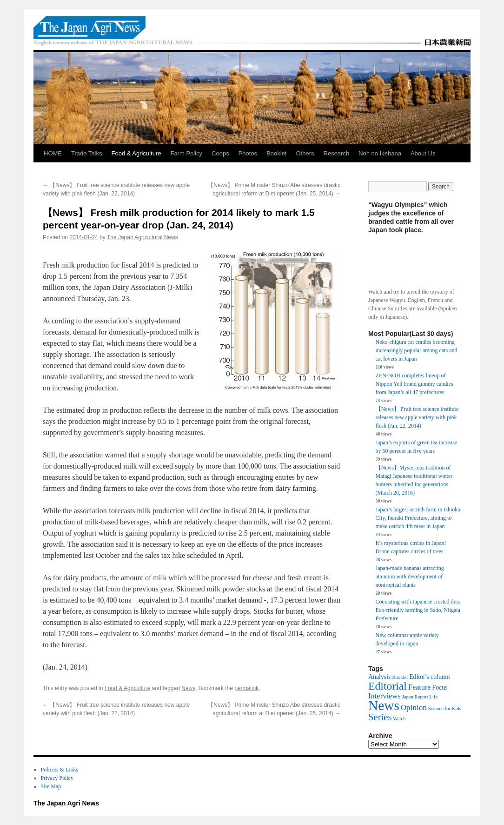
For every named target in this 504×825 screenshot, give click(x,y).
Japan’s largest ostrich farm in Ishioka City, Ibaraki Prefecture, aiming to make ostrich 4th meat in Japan (418, 518)
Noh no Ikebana (380, 153)
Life (434, 697)
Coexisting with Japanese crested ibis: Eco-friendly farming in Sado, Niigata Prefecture (418, 610)
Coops (220, 153)
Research (337, 153)
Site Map (51, 786)
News (188, 688)
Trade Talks (86, 153)
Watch (400, 719)
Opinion (414, 708)
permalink (246, 688)
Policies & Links (60, 770)
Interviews (385, 696)
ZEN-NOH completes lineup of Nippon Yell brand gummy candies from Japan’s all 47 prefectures (414, 384)
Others (305, 153)
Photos (248, 153)
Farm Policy (186, 153)
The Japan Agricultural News (143, 237)
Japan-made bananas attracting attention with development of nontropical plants (410, 577)
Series (380, 717)
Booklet (276, 153)
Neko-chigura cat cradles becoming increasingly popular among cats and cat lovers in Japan (417, 350)
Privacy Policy (57, 778)
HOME (53, 153)
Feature (420, 687)
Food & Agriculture (136, 153)
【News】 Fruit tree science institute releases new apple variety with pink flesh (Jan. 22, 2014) (417, 417)
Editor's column (429, 677)
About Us (423, 153)
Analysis (379, 677)
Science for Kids (445, 708)
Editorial (388, 686)
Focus (440, 687)
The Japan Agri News (66, 803)
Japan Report (415, 697)
